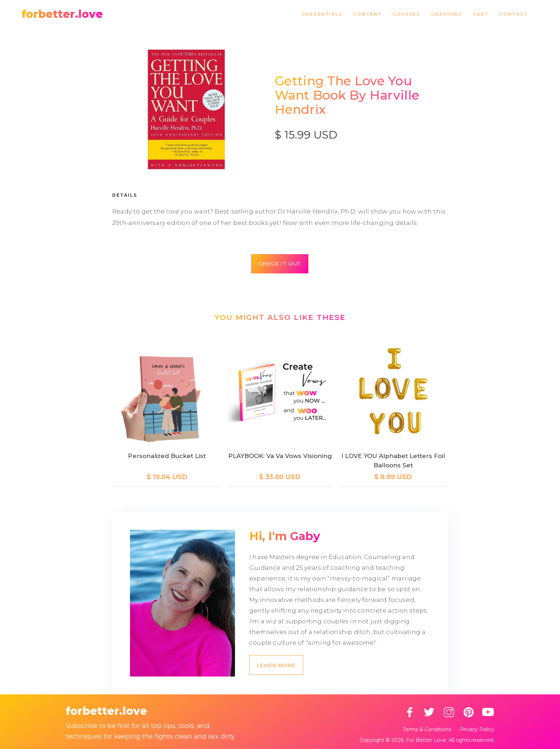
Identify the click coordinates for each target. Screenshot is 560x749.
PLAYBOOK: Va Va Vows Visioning (280, 456)
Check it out (280, 264)
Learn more (276, 665)
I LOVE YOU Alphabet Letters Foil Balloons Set (393, 461)
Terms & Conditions (427, 729)
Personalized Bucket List (167, 456)
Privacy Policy (477, 729)
